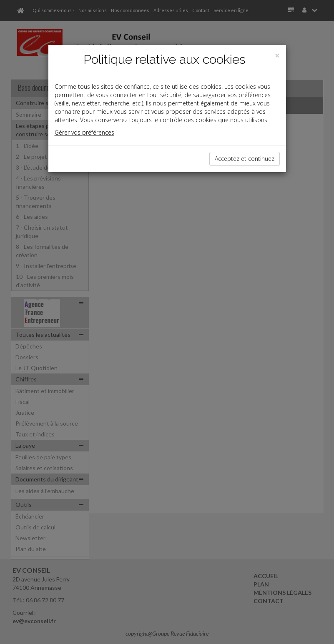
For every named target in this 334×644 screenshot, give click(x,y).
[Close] (277, 56)
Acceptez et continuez (245, 159)
